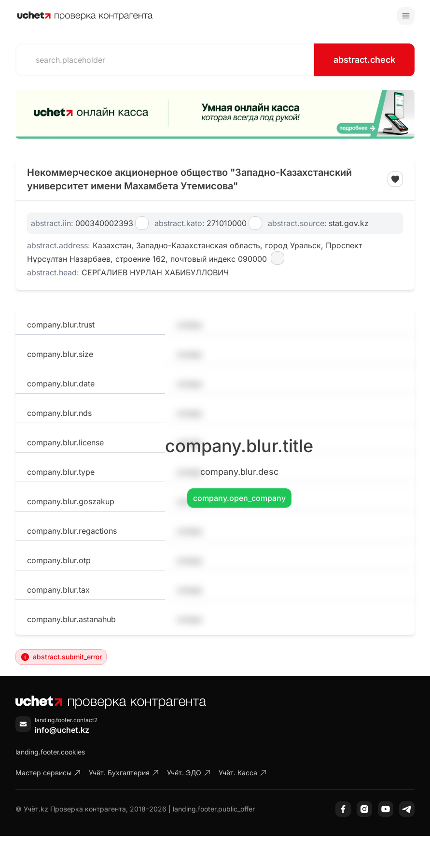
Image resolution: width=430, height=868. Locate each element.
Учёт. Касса (243, 773)
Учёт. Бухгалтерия (124, 773)
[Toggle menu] (406, 16)
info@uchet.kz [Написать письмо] (62, 730)
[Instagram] (364, 809)
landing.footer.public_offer (214, 809)
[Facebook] (343, 809)
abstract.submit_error (61, 657)
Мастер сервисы (48, 773)
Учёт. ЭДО (189, 773)
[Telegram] (407, 809)
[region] (215, 114)
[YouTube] (386, 809)
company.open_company (239, 498)
